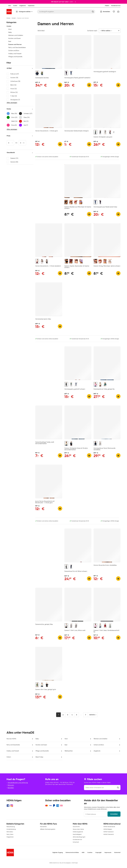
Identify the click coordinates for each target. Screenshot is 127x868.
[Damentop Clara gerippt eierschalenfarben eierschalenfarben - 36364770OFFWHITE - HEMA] (42, 685)
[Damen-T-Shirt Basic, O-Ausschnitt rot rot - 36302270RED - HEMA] (105, 626)
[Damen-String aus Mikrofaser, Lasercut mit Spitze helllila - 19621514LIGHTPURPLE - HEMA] (105, 261)
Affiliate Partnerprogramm (48, 829)
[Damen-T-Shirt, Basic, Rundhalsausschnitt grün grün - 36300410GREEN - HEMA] (110, 626)
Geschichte (76, 827)
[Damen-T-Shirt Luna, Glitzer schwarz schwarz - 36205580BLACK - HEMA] (76, 626)
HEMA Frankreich (108, 832)
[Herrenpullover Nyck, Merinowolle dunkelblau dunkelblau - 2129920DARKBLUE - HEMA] (95, 443)
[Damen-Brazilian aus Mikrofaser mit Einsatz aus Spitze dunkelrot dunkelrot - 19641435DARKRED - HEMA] (76, 202)
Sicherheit (76, 842)
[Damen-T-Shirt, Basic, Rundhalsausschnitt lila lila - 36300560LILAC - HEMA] (95, 626)
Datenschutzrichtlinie (72, 853)
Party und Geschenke (13, 745)
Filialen (107, 6)
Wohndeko (10, 832)
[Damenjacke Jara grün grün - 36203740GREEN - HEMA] (42, 73)
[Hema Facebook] (8, 806)
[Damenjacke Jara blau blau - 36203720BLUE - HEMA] (37, 73)
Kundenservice (77, 840)
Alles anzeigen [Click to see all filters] (12, 103)
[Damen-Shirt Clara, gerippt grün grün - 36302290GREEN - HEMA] (37, 685)
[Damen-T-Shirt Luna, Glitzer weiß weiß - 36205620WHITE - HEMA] (66, 626)
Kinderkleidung (11, 829)
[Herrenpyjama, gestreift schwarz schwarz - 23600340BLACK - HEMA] (66, 384)
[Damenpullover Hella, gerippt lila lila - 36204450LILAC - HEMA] (95, 384)
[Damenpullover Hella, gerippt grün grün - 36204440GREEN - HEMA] (105, 384)
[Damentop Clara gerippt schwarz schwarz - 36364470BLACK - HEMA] (47, 685)
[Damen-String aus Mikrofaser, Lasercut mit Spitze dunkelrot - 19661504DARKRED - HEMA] (100, 261)
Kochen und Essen (15, 38)
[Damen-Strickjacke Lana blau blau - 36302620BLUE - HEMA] (100, 132)
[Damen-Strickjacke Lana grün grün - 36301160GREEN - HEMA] (95, 132)
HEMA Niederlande (109, 827)
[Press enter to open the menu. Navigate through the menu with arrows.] (24, 12)
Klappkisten (10, 837)
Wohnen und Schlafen (16, 35)
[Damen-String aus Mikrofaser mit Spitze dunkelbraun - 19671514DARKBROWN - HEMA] (110, 261)
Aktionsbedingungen (79, 837)
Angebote (97, 751)
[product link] (49, 52)
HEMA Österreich (109, 834)
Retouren (11, 785)
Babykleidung (11, 827)
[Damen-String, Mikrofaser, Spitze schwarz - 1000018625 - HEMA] (95, 261)
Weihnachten (69, 751)
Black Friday (39, 757)
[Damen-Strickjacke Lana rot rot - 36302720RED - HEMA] (110, 132)
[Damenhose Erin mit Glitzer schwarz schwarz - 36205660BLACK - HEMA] (66, 567)
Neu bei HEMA (11, 739)
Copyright (98, 853)
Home (8, 18)
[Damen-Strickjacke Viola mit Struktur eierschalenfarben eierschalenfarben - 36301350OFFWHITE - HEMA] (66, 443)
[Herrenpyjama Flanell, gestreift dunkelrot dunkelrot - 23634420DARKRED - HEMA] (66, 73)
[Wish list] (114, 12)
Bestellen (11, 788)
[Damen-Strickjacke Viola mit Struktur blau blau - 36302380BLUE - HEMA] (71, 443)
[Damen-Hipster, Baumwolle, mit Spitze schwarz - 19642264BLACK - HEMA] (66, 261)
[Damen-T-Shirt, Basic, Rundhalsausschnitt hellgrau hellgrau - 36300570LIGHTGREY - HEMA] (100, 626)
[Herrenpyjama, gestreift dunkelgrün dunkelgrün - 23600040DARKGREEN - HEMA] (71, 384)
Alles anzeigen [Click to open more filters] (12, 129)
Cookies (90, 853)
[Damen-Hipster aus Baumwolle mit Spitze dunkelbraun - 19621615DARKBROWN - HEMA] (76, 261)
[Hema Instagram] (12, 806)
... (81, 715)
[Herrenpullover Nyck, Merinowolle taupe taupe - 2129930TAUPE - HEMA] (100, 443)
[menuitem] (8, 6)
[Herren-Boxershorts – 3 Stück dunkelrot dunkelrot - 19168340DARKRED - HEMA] (37, 261)
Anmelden (114, 814)
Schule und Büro (14, 50)
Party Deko (10, 834)
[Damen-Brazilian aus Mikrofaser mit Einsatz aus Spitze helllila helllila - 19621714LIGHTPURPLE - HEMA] (81, 202)
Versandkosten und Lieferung (18, 783)
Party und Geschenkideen (17, 47)
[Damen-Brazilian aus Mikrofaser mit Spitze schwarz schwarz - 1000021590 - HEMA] (66, 202)
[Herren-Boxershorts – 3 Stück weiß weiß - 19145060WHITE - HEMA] (42, 261)
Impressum (108, 853)
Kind (10, 29)
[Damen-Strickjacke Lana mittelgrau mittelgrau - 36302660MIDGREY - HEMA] (105, 132)
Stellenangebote (78, 832)
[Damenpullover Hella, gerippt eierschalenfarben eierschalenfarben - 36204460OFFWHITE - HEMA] (100, 384)
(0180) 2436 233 (50, 783)
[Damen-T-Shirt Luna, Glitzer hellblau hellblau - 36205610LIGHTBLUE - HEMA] (71, 626)
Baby (10, 32)
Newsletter (43, 827)
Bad (10, 41)
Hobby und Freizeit (15, 54)
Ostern (9, 757)
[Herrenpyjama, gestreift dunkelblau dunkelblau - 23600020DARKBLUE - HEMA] (76, 384)
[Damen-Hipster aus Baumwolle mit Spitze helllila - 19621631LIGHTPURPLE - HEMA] (81, 261)
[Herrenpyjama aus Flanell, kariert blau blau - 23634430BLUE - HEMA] (71, 73)
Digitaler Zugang (58, 853)
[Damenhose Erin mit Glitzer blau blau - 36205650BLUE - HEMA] (71, 567)
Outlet (14, 18)
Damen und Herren (15, 44)
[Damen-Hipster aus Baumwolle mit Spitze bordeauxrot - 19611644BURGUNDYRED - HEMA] (71, 261)
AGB (83, 853)
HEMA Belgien (108, 829)
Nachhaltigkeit (77, 834)
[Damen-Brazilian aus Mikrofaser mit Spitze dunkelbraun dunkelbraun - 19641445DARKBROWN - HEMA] (71, 202)
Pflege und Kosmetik (15, 57)
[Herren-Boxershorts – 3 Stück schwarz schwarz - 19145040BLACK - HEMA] (47, 261)
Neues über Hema (78, 829)
